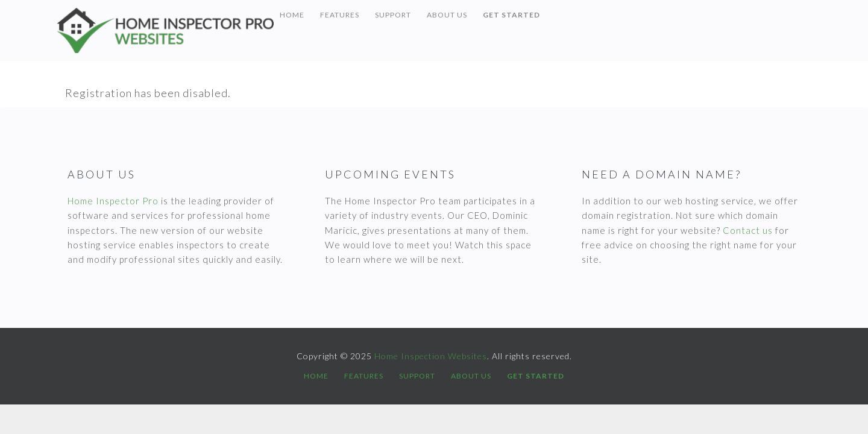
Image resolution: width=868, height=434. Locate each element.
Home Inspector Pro (113, 201)
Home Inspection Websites (165, 30)
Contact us (748, 230)
